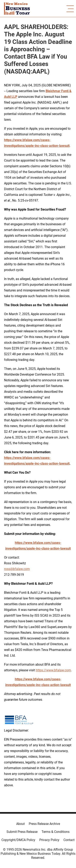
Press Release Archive (44, 824)
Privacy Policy (49, 840)
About (20, 824)
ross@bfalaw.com (17, 569)
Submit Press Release (22, 832)
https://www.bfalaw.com (53, 670)
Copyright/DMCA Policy (18, 840)
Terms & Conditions (56, 832)
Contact (69, 840)
